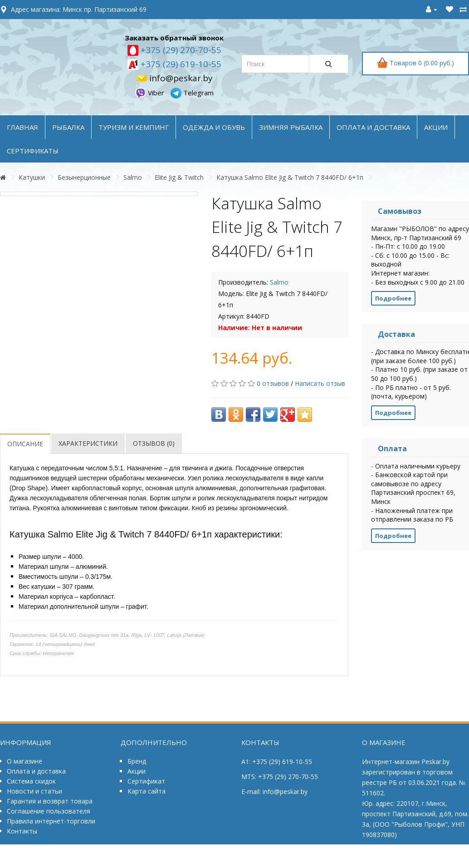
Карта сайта (147, 791)
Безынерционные (84, 177)
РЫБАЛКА (68, 127)
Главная (22, 127)
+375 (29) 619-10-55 (180, 64)
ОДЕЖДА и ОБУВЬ (214, 127)
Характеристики (88, 443)
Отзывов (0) (154, 443)
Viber (151, 93)
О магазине (24, 761)
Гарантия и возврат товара (50, 801)
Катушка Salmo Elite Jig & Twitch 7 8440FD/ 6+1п (290, 177)
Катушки (32, 177)
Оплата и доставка (36, 771)
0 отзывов (273, 383)
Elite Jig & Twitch (179, 177)
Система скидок (31, 781)
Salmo (133, 177)
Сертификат (146, 781)
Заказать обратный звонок (174, 38)
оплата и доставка (373, 127)
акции (436, 127)
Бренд (137, 761)
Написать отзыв (320, 383)
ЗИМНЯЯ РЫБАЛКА (291, 127)
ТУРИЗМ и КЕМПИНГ (134, 127)
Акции (137, 771)
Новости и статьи (34, 791)
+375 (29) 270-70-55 (180, 50)
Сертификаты (33, 151)
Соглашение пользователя (49, 811)
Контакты (22, 831)
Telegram (192, 93)
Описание (25, 444)
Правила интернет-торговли (51, 821)
